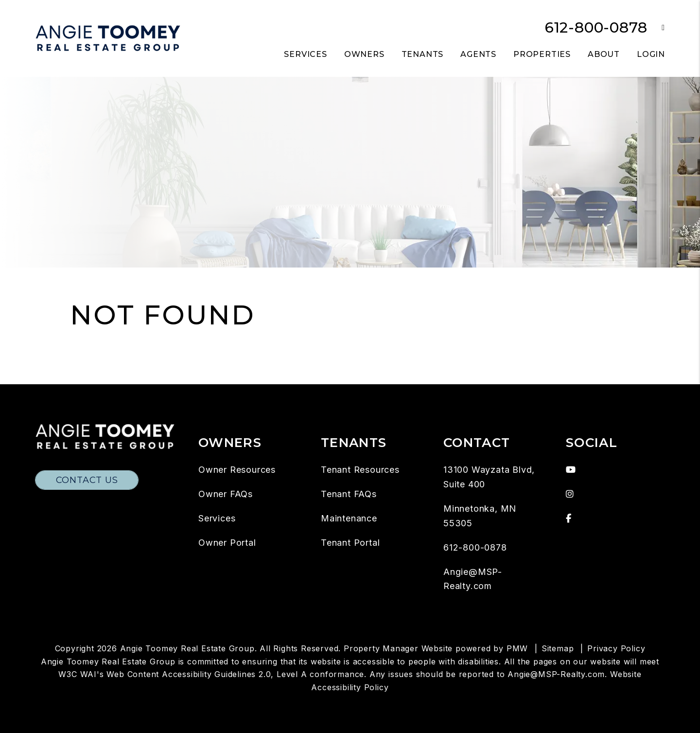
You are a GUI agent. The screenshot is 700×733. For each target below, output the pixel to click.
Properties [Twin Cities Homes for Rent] (542, 54)
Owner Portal (227, 543)
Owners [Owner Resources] (364, 54)
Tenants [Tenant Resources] (423, 54)
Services (217, 518)
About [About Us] (604, 54)
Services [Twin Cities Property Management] (305, 54)
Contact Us (87, 480)
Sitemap (558, 648)
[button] (656, 28)
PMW (517, 648)
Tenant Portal (350, 543)
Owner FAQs (226, 494)
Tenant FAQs (349, 494)
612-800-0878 (596, 27)
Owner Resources (237, 470)
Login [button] (651, 54)
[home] (108, 38)
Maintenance (349, 518)
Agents (478, 54)
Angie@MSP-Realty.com (556, 674)
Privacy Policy (616, 648)
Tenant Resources (360, 470)
